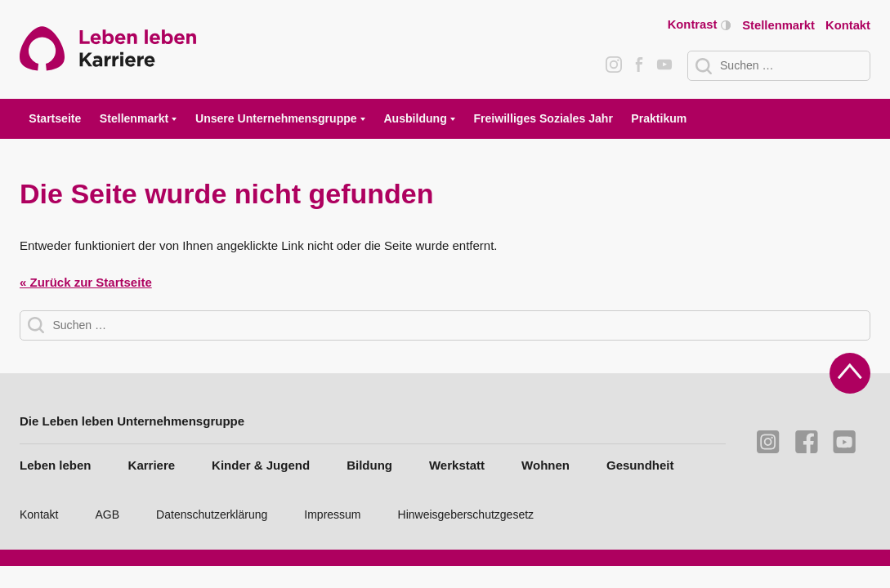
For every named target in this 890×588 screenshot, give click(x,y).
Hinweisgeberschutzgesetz (466, 514)
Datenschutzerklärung (212, 514)
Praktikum (659, 118)
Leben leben (56, 465)
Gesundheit (640, 465)
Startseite (55, 118)
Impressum (332, 514)
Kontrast (699, 25)
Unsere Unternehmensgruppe (276, 118)
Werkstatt (457, 465)
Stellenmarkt (778, 25)
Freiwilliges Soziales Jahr (543, 118)
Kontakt (848, 25)
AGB (108, 514)
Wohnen (546, 465)
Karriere (152, 465)
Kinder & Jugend (261, 465)
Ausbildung (415, 118)
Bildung (369, 465)
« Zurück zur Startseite (86, 282)
